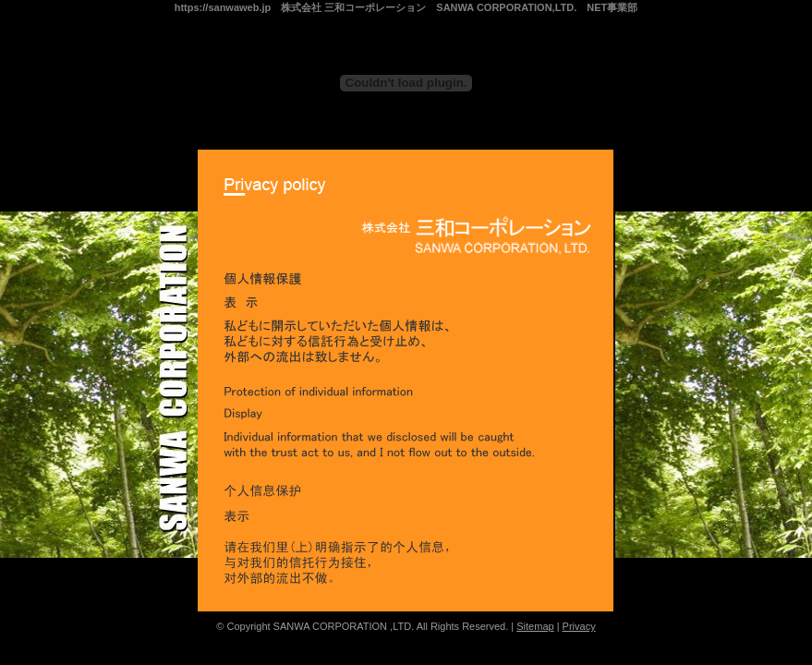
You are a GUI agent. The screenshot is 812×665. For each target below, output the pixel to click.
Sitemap (535, 626)
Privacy (579, 626)
